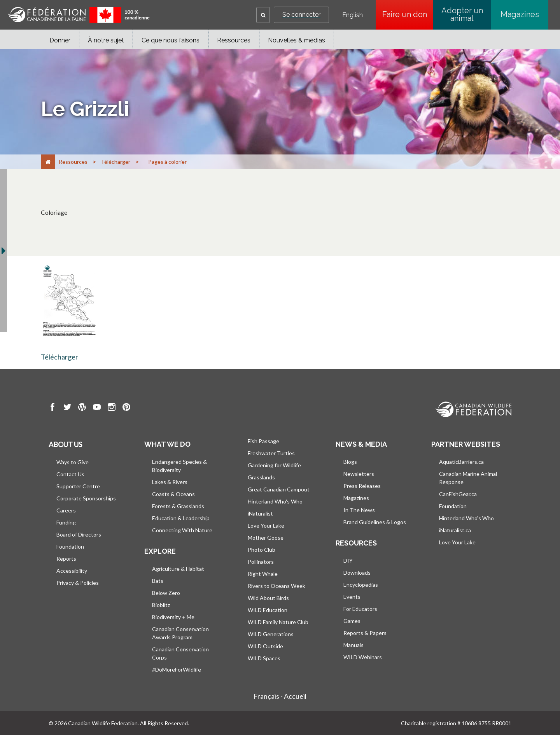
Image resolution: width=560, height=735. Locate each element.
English (353, 15)
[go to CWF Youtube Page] (97, 408)
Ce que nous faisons (171, 40)
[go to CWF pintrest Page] (126, 408)
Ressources (234, 40)
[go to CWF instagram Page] (112, 408)
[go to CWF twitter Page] (67, 408)
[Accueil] (48, 162)
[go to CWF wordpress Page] (82, 408)
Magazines (520, 14)
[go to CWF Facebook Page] (52, 408)
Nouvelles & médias (297, 40)
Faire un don (408, 14)
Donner (60, 40)
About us (65, 444)
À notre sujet (106, 40)
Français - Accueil (280, 696)
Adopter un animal (462, 14)
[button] (263, 15)
